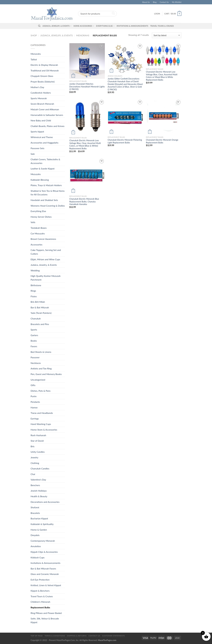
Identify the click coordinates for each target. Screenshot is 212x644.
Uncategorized (38, 380)
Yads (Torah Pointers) (41, 313)
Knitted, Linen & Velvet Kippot (46, 585)
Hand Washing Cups (41, 424)
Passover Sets (37, 148)
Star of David (37, 441)
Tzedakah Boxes (39, 228)
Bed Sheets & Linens (41, 352)
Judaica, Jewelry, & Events (57, 26)
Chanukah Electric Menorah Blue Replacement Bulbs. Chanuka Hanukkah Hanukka (84, 202)
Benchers (35, 485)
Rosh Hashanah (38, 435)
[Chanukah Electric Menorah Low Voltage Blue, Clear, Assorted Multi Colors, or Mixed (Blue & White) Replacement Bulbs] (87, 117)
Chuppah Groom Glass (42, 76)
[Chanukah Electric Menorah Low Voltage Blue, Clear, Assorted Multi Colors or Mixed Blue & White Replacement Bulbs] (164, 55)
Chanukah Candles (40, 468)
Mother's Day (37, 87)
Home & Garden (39, 530)
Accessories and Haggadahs (44, 143)
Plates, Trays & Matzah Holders (46, 185)
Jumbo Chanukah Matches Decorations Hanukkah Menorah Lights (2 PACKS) (87, 87)
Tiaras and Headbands (42, 413)
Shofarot (35, 507)
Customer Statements (113, 636)
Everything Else (105, 26)
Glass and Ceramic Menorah (45, 574)
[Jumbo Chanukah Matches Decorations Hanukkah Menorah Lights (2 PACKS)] (87, 61)
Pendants (35, 402)
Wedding (35, 270)
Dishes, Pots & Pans (41, 391)
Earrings (35, 419)
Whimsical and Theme (42, 137)
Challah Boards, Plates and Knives (48, 126)
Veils (33, 222)
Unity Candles (38, 452)
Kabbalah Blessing (40, 180)
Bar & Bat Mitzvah (40, 307)
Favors (34, 346)
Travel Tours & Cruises (162, 26)
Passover (35, 357)
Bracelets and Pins (40, 324)
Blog (155, 2)
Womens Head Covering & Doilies (48, 206)
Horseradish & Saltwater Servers (47, 115)
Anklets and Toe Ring (41, 368)
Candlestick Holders (41, 93)
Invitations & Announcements (132, 26)
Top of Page (37, 636)
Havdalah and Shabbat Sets (44, 200)
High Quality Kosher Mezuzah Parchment (46, 278)
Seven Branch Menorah (42, 104)
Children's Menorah (40, 602)
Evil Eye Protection (40, 580)
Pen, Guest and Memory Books (46, 374)
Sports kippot (37, 131)
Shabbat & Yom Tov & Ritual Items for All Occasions (48, 193)
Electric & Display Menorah (44, 65)
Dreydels (35, 535)
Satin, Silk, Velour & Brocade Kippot (45, 620)
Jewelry (34, 457)
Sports (34, 330)
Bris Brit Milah (38, 302)
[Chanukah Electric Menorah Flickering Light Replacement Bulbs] (125, 117)
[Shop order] (167, 35)
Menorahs (83, 35)
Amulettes (36, 546)
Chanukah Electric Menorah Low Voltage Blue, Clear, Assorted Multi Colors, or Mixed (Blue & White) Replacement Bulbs (85, 144)
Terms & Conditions (55, 636)
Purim (34, 396)
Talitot (34, 59)
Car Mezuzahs (38, 233)
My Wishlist (177, 2)
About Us (146, 2)
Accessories (36, 244)
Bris (33, 446)
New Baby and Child (41, 120)
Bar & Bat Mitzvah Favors (43, 569)
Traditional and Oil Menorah (45, 70)
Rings (33, 291)
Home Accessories (84, 26)
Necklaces (36, 363)
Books (34, 341)
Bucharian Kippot (39, 518)
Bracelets (35, 513)
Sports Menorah (39, 98)
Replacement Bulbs (40, 607)
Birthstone (36, 285)
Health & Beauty (39, 496)
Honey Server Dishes (41, 217)
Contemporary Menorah (43, 541)
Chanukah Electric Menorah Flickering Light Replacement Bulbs (125, 141)
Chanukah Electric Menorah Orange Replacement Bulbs (162, 141)
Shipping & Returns (77, 636)
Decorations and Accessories (45, 502)
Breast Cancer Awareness (43, 239)
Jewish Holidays (39, 491)
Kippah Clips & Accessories (44, 552)
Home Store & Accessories (44, 430)
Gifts (33, 385)
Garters (34, 335)
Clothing (35, 463)
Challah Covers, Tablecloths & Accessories (45, 161)
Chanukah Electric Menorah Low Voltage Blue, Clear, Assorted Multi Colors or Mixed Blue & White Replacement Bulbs (162, 76)
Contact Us (164, 2)
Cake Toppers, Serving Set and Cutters (46, 252)
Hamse (34, 407)
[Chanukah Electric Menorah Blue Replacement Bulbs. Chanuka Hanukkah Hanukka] (87, 176)
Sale (33, 154)
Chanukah (36, 318)
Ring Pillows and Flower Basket (46, 613)
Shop (34, 35)
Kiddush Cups (38, 557)
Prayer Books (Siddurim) (43, 82)
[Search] (39, 26)
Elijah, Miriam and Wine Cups (45, 259)
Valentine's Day (38, 480)
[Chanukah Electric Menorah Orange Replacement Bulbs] (164, 117)
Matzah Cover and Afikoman (45, 109)
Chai (33, 474)
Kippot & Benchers (40, 591)
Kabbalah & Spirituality (42, 524)
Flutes (34, 296)
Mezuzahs (36, 174)
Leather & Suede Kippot (43, 168)
